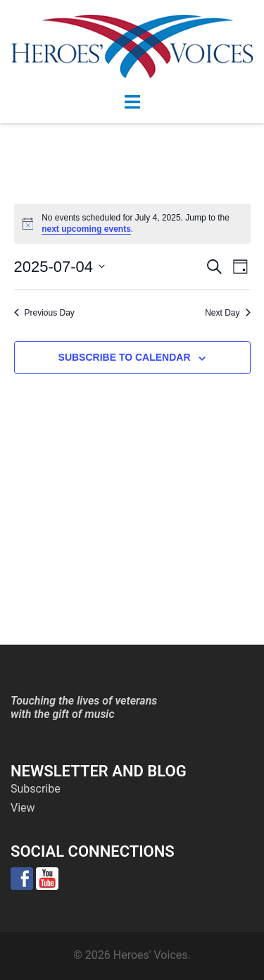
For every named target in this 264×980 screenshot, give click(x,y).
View (23, 808)
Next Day (227, 313)
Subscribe (36, 789)
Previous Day (44, 313)
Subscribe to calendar (125, 357)
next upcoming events (86, 229)
